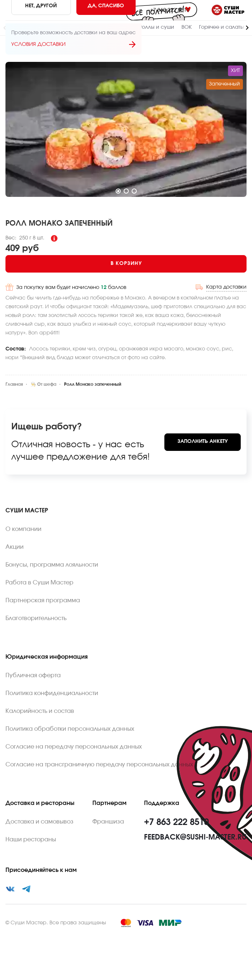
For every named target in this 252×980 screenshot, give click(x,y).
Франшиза (108, 822)
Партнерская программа (43, 600)
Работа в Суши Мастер (39, 583)
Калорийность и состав (40, 711)
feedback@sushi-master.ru (195, 837)
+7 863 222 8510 (170, 10)
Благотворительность (36, 618)
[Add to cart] (126, 264)
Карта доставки (226, 287)
